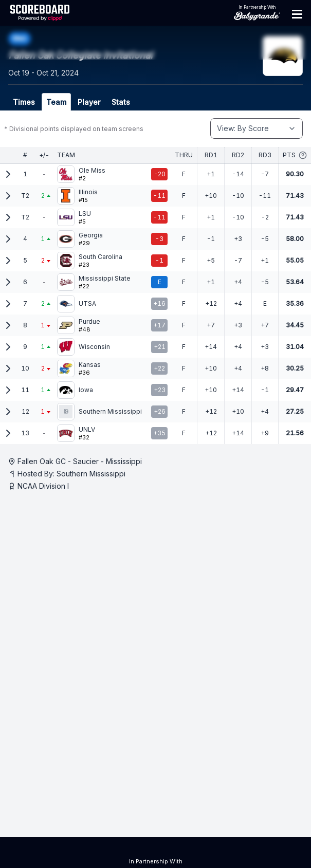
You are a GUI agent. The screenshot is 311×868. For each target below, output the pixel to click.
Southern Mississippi (91, 474)
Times (24, 102)
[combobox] (257, 128)
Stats (121, 102)
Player (89, 102)
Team (56, 102)
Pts (295, 155)
